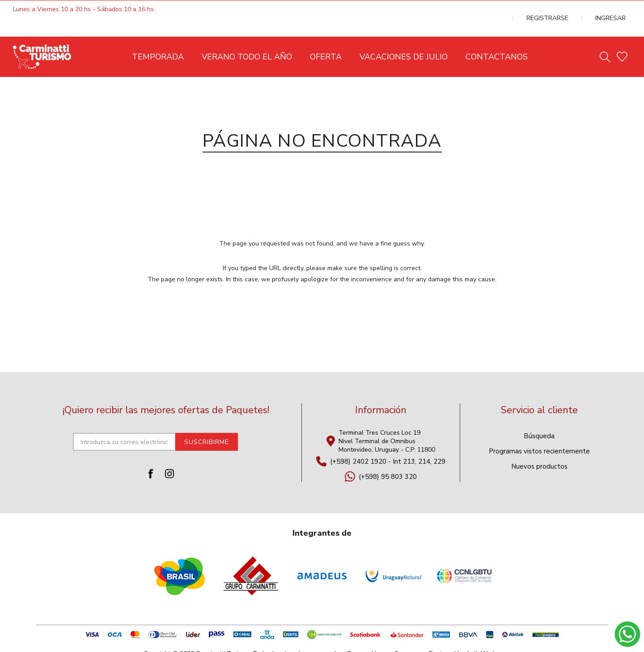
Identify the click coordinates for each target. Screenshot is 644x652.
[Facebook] (151, 456)
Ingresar (618, 9)
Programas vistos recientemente (539, 433)
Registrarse (570, 9)
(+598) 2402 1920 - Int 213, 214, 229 (388, 444)
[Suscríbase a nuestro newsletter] (124, 424)
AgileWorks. (483, 636)
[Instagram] (169, 456)
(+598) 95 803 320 (388, 459)
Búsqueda (539, 418)
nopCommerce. (404, 636)
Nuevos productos (539, 449)
